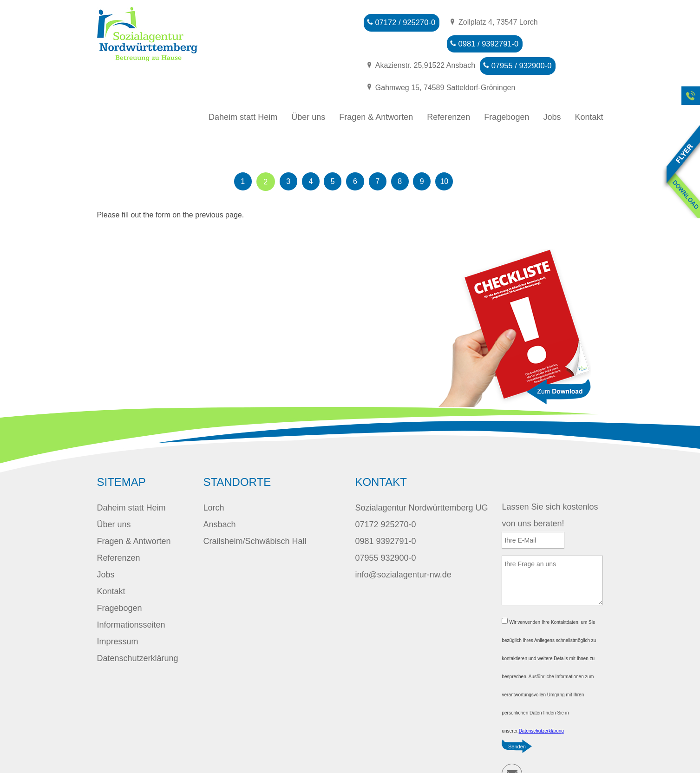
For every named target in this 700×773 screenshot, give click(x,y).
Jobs (552, 92)
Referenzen (448, 92)
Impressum (118, 616)
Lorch (213, 483)
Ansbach (219, 499)
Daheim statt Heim (243, 92)
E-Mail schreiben (512, 749)
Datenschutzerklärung (138, 633)
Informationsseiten (131, 600)
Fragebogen (507, 92)
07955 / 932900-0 (402, 63)
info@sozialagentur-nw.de (403, 550)
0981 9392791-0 (385, 516)
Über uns (308, 92)
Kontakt (589, 92)
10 (452, 157)
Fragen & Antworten (376, 92)
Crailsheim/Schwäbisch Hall (255, 516)
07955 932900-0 (385, 533)
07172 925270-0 (385, 499)
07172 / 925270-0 (402, 22)
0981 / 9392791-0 (402, 43)
